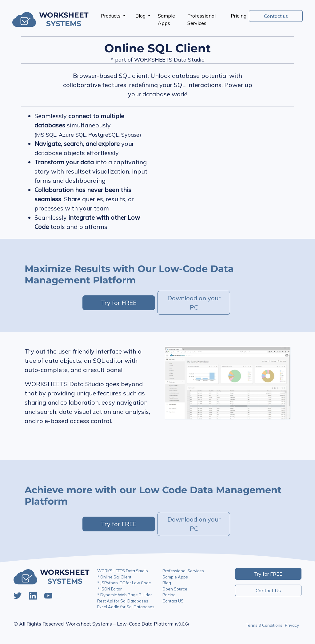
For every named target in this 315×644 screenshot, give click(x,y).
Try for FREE (119, 303)
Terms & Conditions (264, 625)
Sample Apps (175, 577)
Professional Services (183, 571)
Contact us (276, 16)
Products (111, 16)
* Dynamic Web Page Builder (125, 595)
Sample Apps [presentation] (166, 19)
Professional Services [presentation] (201, 19)
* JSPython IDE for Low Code (124, 583)
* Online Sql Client (114, 577)
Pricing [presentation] (239, 16)
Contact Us (268, 590)
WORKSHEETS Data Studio (123, 571)
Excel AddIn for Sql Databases (126, 607)
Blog (141, 16)
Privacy (292, 625)
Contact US (173, 601)
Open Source (175, 589)
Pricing (169, 595)
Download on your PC (194, 303)
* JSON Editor (110, 589)
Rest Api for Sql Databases (123, 601)
